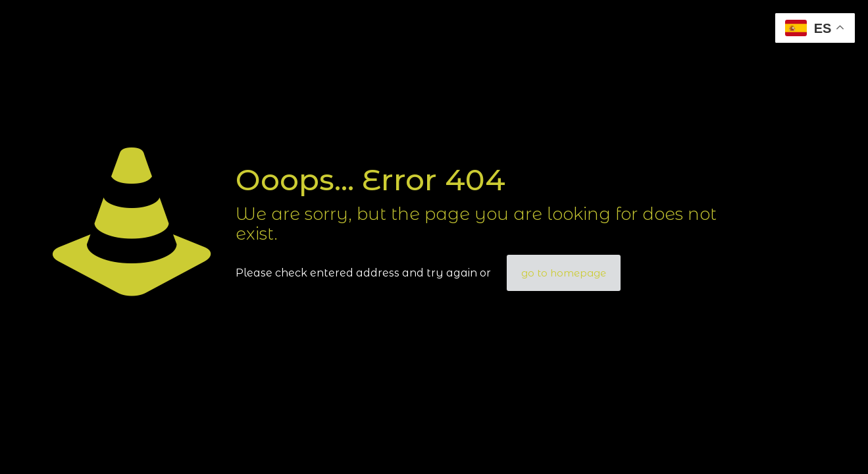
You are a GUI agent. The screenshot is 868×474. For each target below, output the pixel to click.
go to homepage (564, 273)
